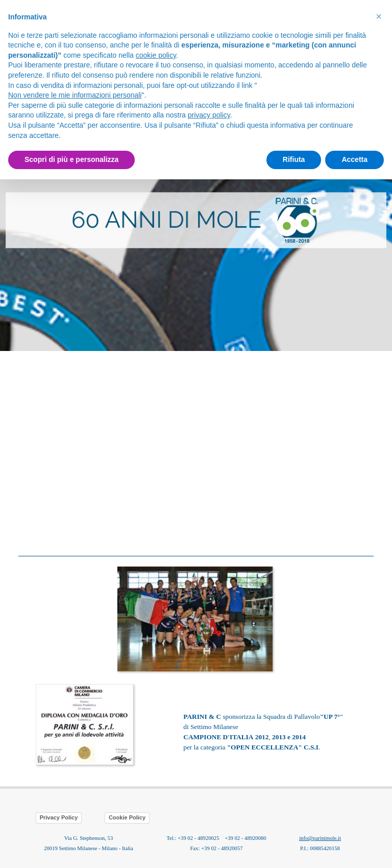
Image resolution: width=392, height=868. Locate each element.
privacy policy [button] (209, 115)
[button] (196, 565)
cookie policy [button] (156, 55)
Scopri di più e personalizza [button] (71, 159)
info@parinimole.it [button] (320, 838)
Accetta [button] (354, 159)
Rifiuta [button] (294, 159)
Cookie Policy (127, 817)
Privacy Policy (59, 817)
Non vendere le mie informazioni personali (75, 95)
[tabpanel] (196, 220)
